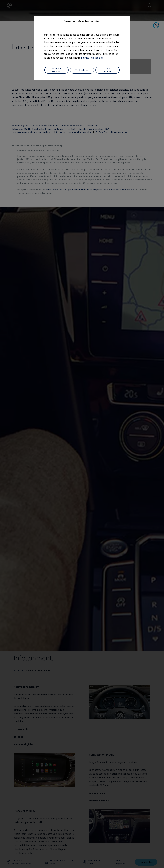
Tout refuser (82, 70)
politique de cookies (92, 58)
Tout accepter (108, 70)
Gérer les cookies (56, 70)
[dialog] (82, 434)
